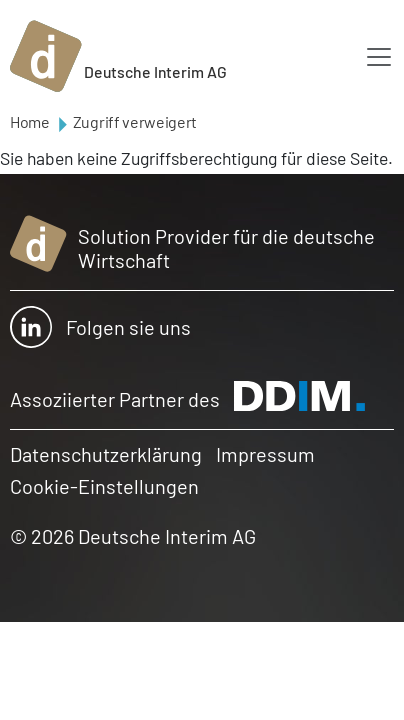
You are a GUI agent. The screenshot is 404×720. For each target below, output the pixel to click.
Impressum (265, 454)
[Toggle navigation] (379, 57)
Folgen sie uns (100, 327)
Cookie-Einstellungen (104, 486)
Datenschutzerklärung (106, 454)
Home (30, 121)
